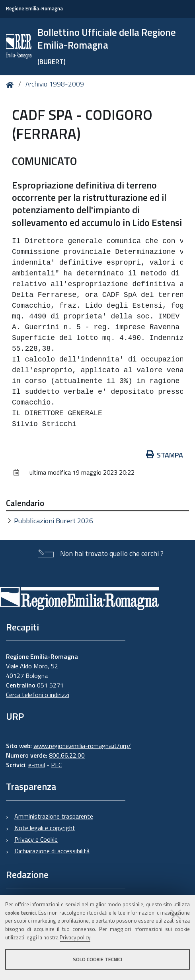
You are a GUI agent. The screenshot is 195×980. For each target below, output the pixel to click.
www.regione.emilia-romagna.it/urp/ (82, 746)
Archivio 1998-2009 (55, 84)
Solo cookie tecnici (97, 959)
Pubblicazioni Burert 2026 (54, 521)
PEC (56, 765)
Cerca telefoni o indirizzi (38, 695)
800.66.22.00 (67, 755)
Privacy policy (75, 937)
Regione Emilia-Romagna (34, 9)
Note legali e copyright (45, 828)
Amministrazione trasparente (54, 816)
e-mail (37, 765)
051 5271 (50, 685)
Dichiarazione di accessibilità (52, 851)
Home (11, 85)
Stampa (165, 455)
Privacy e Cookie (36, 839)
